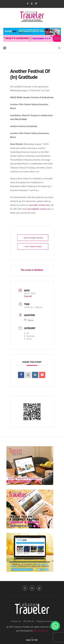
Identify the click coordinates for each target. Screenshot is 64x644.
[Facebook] (28, 4)
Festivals (29, 336)
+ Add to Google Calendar (33, 238)
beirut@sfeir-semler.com (39, 209)
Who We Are (29, 621)
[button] (55, 626)
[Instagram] (32, 4)
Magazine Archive (45, 621)
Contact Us (16, 621)
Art (27, 333)
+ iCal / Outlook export (33, 246)
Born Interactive (41, 631)
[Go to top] (32, 640)
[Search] (59, 48)
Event (28, 339)
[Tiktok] (36, 4)
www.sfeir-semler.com (39, 205)
